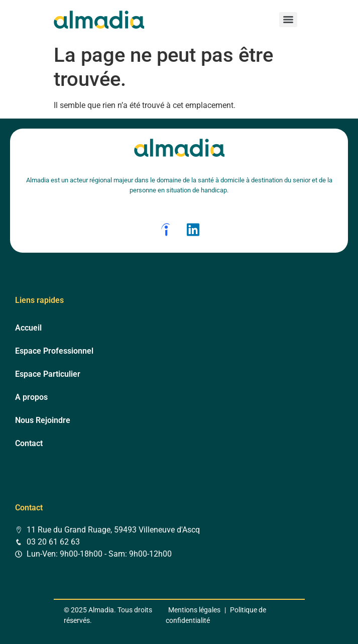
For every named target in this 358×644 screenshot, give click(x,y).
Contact (29, 443)
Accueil (28, 328)
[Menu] (288, 20)
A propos (31, 397)
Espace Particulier (48, 374)
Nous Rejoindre (43, 420)
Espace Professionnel (54, 351)
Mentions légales (194, 610)
